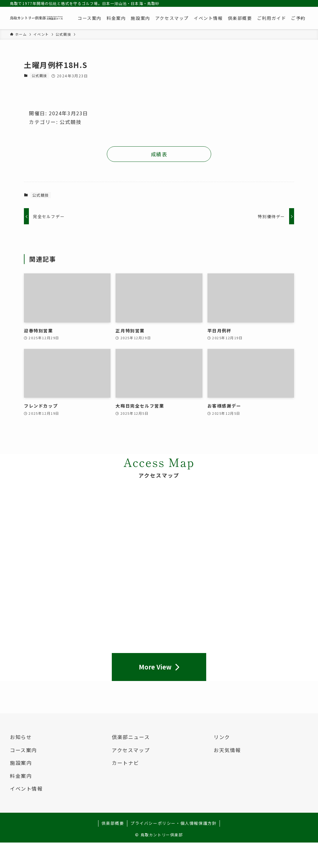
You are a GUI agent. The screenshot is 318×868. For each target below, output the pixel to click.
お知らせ (21, 737)
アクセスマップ (131, 750)
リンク (222, 737)
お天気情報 (227, 750)
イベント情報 (26, 788)
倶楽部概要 (113, 823)
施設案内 (21, 763)
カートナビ (125, 763)
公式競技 (39, 75)
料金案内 (21, 776)
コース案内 (23, 750)
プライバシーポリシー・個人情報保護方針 (173, 823)
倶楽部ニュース (131, 737)
